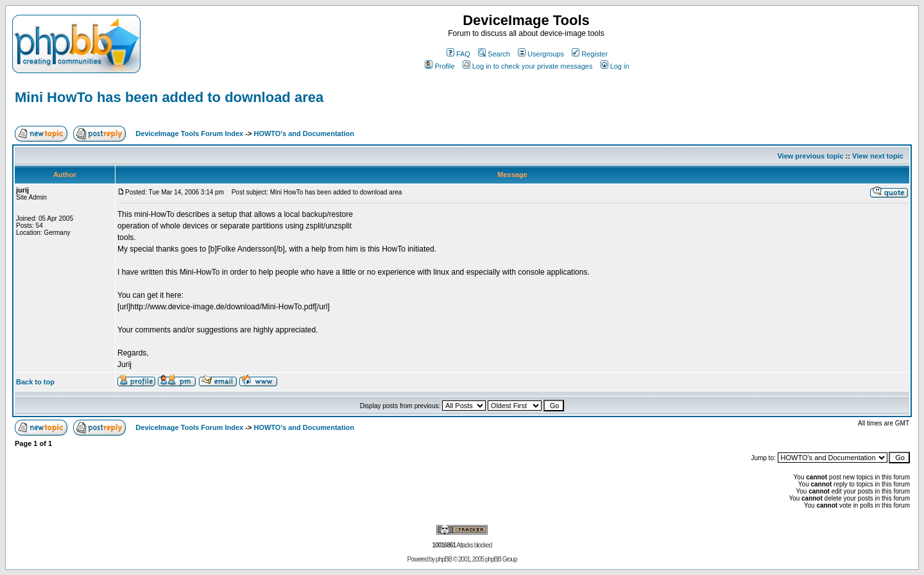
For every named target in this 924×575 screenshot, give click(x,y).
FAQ (458, 54)
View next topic (878, 156)
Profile (440, 66)
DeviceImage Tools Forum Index (189, 133)
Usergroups (541, 54)
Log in (615, 66)
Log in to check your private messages (528, 66)
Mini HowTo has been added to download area (169, 97)
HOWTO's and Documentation (304, 133)
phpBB (444, 559)
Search (494, 54)
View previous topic (810, 156)
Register (590, 54)
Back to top (35, 382)
